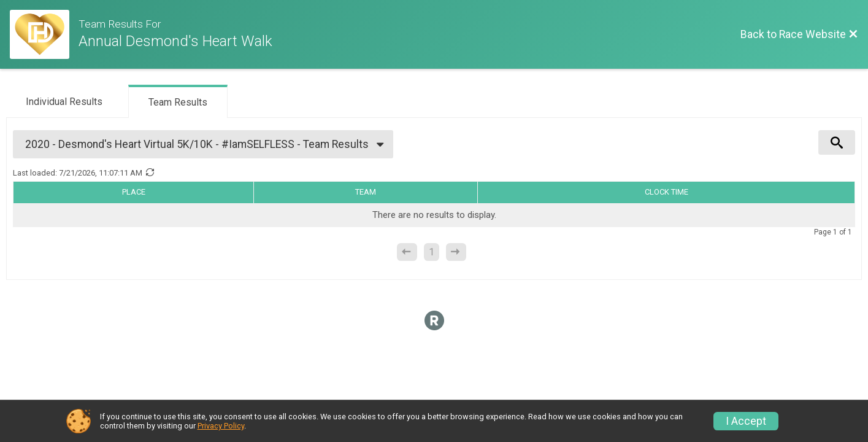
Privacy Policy (221, 426)
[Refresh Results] (150, 173)
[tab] (64, 101)
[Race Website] (44, 34)
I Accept (746, 421)
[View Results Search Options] (837, 142)
